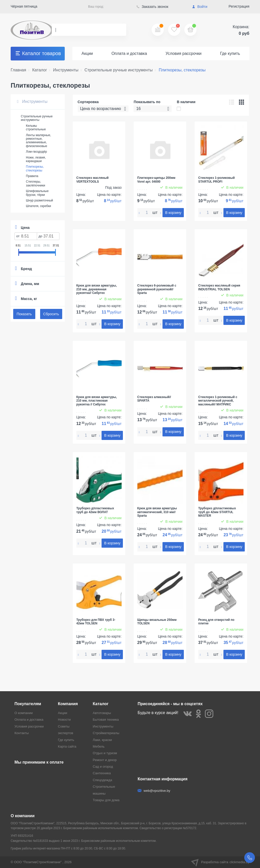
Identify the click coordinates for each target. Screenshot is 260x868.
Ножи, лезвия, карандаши (36, 159)
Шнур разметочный (39, 200)
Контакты (22, 733)
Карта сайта (67, 746)
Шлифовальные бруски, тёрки (37, 193)
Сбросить (51, 314)
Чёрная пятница (24, 6)
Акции (87, 53)
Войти (200, 7)
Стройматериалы (106, 733)
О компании (24, 713)
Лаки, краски (102, 740)
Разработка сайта (220, 862)
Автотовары (102, 713)
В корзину (173, 213)
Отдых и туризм (105, 753)
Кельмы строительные (36, 128)
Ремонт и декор (105, 760)
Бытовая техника (106, 720)
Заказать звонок (152, 7)
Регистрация (239, 6)
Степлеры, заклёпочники (36, 183)
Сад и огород (103, 767)
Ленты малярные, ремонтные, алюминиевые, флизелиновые (38, 141)
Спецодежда (102, 780)
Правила (32, 176)
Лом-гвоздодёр (36, 152)
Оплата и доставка (129, 53)
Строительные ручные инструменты (37, 118)
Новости (64, 720)
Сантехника (102, 773)
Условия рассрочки (184, 53)
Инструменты (32, 101)
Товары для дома (106, 800)
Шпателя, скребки (38, 206)
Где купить (230, 53)
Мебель (99, 746)
